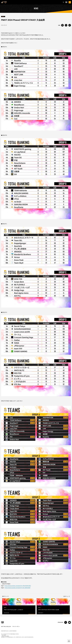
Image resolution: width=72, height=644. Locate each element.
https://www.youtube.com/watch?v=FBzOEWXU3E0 (18, 586)
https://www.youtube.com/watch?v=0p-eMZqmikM (17, 588)
